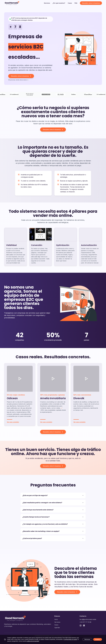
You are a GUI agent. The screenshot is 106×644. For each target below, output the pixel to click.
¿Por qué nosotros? (59, 3)
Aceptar (98, 639)
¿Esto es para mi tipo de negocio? (53, 495)
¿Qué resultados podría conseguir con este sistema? (53, 503)
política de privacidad (33, 641)
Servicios (47, 3)
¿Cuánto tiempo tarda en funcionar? (53, 517)
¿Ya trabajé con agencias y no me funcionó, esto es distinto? (53, 524)
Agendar (57, 628)
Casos (70, 3)
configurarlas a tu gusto (70, 639)
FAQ (76, 3)
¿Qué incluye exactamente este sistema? (53, 510)
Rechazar (87, 639)
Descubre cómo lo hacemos (91, 3)
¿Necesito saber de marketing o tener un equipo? (53, 531)
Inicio (56, 619)
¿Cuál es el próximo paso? (53, 538)
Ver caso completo (13, 422)
